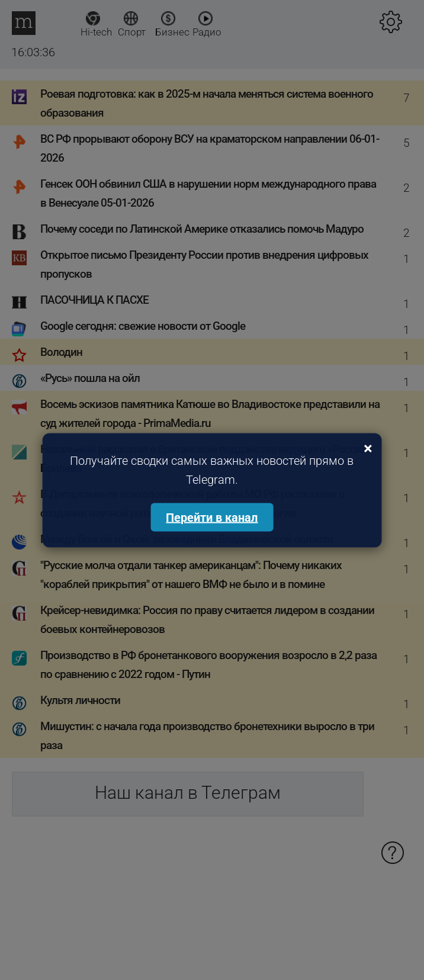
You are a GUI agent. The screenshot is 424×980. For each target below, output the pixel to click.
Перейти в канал (212, 517)
